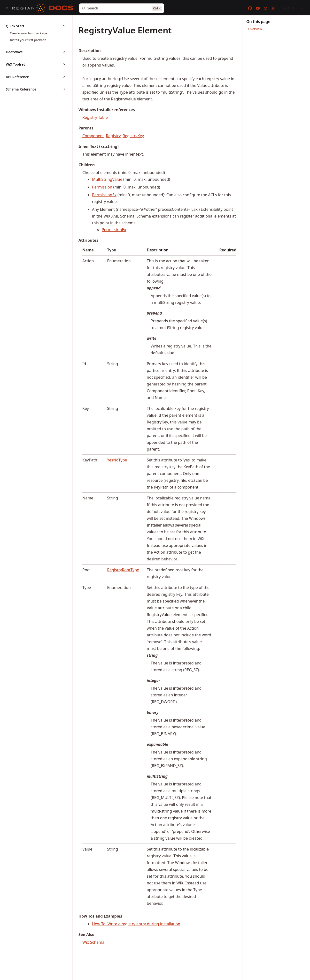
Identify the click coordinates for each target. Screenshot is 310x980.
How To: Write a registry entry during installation (136, 924)
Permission (102, 187)
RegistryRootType (123, 570)
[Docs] (61, 8)
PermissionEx (104, 195)
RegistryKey (133, 136)
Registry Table (95, 117)
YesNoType (117, 460)
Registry (113, 136)
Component (93, 136)
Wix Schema (93, 942)
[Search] (122, 8)
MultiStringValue (107, 179)
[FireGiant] (26, 8)
